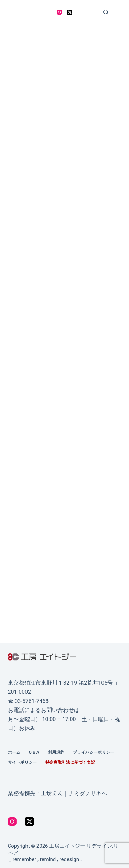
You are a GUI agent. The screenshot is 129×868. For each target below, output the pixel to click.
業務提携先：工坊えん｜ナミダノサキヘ (57, 793)
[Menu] (118, 12)
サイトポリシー (22, 762)
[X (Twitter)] (70, 12)
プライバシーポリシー (94, 752)
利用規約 (56, 752)
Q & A (34, 752)
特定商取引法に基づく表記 (70, 762)
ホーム (14, 752)
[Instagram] (59, 12)
